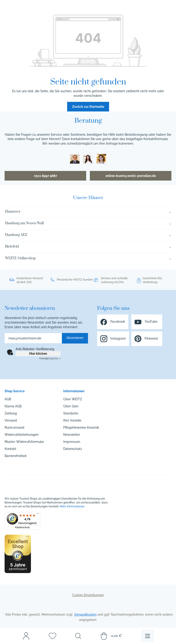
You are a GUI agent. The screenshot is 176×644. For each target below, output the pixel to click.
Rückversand (14, 428)
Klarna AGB (13, 406)
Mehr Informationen (72, 506)
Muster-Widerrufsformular (24, 442)
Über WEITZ (73, 399)
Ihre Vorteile (72, 420)
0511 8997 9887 (45, 176)
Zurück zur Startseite (88, 107)
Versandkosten (85, 614)
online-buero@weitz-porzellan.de (131, 176)
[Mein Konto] (26, 636)
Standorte (71, 413)
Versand (11, 420)
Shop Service (15, 391)
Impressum (72, 442)
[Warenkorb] (111, 636)
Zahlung (11, 413)
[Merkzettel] (52, 636)
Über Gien (71, 406)
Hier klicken (38, 354)
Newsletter (72, 435)
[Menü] (148, 636)
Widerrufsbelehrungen (22, 435)
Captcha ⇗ (50, 359)
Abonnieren (75, 338)
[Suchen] (78, 636)
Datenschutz (73, 449)
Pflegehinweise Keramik (81, 428)
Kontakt (10, 449)
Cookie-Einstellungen (88, 595)
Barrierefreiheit (16, 456)
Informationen (74, 391)
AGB (8, 399)
